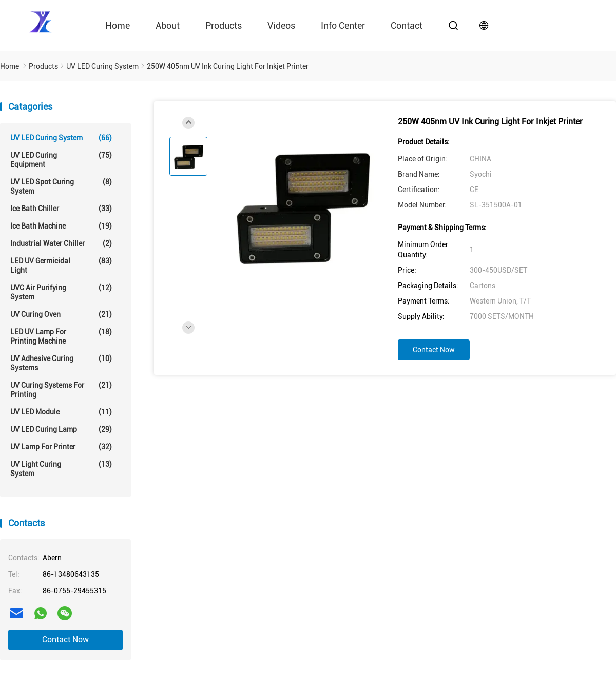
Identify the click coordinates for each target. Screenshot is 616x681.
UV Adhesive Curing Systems (61, 363)
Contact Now (65, 640)
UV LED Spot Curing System (61, 186)
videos (281, 25)
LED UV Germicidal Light (61, 265)
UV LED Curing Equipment (61, 159)
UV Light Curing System (61, 469)
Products (224, 25)
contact (407, 25)
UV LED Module (61, 412)
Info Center (343, 25)
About (168, 25)
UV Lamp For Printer (61, 447)
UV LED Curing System (61, 138)
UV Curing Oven (61, 314)
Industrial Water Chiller (61, 243)
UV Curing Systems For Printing (61, 390)
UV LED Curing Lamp (61, 429)
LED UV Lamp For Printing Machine (61, 336)
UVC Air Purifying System (61, 292)
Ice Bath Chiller (61, 209)
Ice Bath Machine (61, 226)
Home (118, 25)
